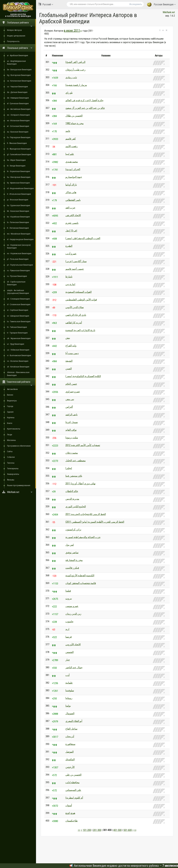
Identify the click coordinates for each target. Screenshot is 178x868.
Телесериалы (13, 468)
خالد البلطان (72, 491)
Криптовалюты (14, 429)
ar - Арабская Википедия (18, 55)
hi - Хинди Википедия (16, 166)
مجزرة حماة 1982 (75, 123)
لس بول (70, 545)
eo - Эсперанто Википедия (18, 115)
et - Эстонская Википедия (18, 126)
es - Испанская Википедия (18, 121)
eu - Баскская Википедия (18, 132)
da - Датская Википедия (17, 92)
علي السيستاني (73, 790)
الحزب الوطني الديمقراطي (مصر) (83, 238)
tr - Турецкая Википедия (17, 333)
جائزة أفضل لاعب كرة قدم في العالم (84, 100)
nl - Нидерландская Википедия (20, 239)
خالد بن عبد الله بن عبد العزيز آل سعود (85, 108)
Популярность (13, 41)
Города (10, 406)
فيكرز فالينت (72, 568)
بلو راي (69, 93)
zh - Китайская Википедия (18, 367)
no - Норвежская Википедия (19, 253)
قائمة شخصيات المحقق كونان (81, 583)
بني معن (70, 399)
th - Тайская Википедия (17, 327)
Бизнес (10, 395)
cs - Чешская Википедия (17, 87)
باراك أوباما (71, 185)
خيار (68, 660)
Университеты (13, 474)
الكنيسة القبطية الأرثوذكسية (80, 575)
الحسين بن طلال (74, 116)
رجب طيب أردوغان (75, 70)
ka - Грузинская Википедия (19, 205)
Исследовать (136, 4)
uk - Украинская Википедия (19, 338)
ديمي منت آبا (72, 353)
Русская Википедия (161, 5)
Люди (10, 435)
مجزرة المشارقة (74, 560)
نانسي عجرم (72, 223)
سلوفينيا (70, 690)
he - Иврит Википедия (16, 160)
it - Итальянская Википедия (19, 194)
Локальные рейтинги (17, 48)
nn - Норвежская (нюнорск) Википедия (19, 246)
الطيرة (69, 246)
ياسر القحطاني (73, 200)
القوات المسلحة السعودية (79, 292)
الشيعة (69, 361)
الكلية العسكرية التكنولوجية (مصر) (83, 376)
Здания (10, 412)
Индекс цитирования (16, 36)
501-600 (128, 830)
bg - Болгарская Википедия (19, 75)
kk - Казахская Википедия (18, 211)
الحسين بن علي (73, 775)
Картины (11, 418)
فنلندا (68, 591)
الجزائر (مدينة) (73, 169)
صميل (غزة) (72, 422)
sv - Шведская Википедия (18, 316)
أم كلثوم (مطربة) (74, 798)
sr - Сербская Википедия (18, 310)
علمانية (69, 683)
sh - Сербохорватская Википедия (16, 283)
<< (79, 830)
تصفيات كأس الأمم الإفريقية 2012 (83, 445)
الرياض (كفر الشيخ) (75, 62)
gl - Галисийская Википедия (19, 154)
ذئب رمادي (71, 77)
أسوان (69, 805)
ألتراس (69, 407)
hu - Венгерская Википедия (19, 177)
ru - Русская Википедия (17, 276)
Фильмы (11, 480)
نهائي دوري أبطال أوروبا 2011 (80, 483)
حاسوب (69, 621)
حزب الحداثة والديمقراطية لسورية (83, 537)
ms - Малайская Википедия (19, 234)
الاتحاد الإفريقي (73, 215)
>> (135, 830)
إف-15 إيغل (71, 231)
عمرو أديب (71, 254)
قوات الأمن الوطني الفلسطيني (81, 300)
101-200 (87, 830)
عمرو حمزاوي (73, 392)
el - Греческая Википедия (18, 103)
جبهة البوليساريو (74, 177)
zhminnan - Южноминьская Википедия (18, 374)
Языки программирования (19, 485)
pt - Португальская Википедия (20, 265)
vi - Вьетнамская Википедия (19, 355)
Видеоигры (12, 401)
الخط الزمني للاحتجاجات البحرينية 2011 (86, 514)
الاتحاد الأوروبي (73, 644)
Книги (10, 423)
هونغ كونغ (70, 813)
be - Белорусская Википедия (19, 70)
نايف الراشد (71, 415)
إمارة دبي (70, 284)
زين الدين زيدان (73, 614)
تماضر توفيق (72, 552)
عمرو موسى (72, 606)
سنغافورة (70, 744)
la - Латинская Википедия (18, 222)
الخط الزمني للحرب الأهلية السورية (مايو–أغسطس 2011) (95, 522)
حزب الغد (70, 208)
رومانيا (69, 698)
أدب (67, 675)
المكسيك (70, 759)
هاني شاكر (71, 192)
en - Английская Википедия (19, 109)
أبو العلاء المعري (74, 721)
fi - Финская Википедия (17, 143)
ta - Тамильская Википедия (19, 321)
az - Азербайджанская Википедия (16, 62)
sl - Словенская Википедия (19, 304)
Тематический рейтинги (17, 383)
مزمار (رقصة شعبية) (76, 85)
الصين (69, 369)
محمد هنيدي (72, 162)
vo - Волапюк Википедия (18, 361)
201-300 (97, 830)
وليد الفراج (71, 346)
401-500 (117, 830)
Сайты (10, 451)
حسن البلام (71, 384)
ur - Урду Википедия (16, 344)
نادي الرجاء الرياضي (76, 315)
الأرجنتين (70, 767)
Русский (46, 4)
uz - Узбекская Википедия (18, 350)
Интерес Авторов (14, 30)
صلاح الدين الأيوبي (75, 307)
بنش (68, 338)
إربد (67, 629)
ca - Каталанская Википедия (19, 81)
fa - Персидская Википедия (19, 137)
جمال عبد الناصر (74, 667)
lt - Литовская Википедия (18, 228)
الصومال (70, 713)
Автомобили (12, 389)
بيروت (69, 598)
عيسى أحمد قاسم (75, 269)
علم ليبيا (70, 154)
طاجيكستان (72, 821)
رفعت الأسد (72, 146)
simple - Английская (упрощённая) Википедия (18, 292)
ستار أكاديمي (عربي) (76, 261)
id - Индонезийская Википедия (20, 188)
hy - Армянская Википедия (18, 183)
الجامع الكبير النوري (76, 506)
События (11, 457)
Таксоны (11, 463)
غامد (68, 131)
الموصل (70, 752)
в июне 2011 (73, 30)
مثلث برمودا (72, 438)
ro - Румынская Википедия (18, 270)
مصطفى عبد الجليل (76, 461)
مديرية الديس (72, 499)
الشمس (70, 652)
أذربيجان (70, 736)
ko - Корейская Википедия (18, 217)
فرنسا (69, 637)
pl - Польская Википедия (18, 259)
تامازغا (69, 277)
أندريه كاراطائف (74, 323)
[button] (160, 30)
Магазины (11, 440)
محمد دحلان (72, 453)
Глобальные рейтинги (17, 24)
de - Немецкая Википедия (18, 98)
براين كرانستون (73, 529)
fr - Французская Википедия (19, 149)
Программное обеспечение (19, 446)
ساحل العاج (71, 729)
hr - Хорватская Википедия (18, 171)
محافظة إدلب (72, 782)
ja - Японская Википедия (18, 200)
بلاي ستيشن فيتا (74, 476)
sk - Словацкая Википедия (18, 299)
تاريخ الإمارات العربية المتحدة (80, 330)
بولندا (68, 706)
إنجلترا (69, 468)
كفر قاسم (71, 139)
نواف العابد (71, 430)
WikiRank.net (18, 492)
